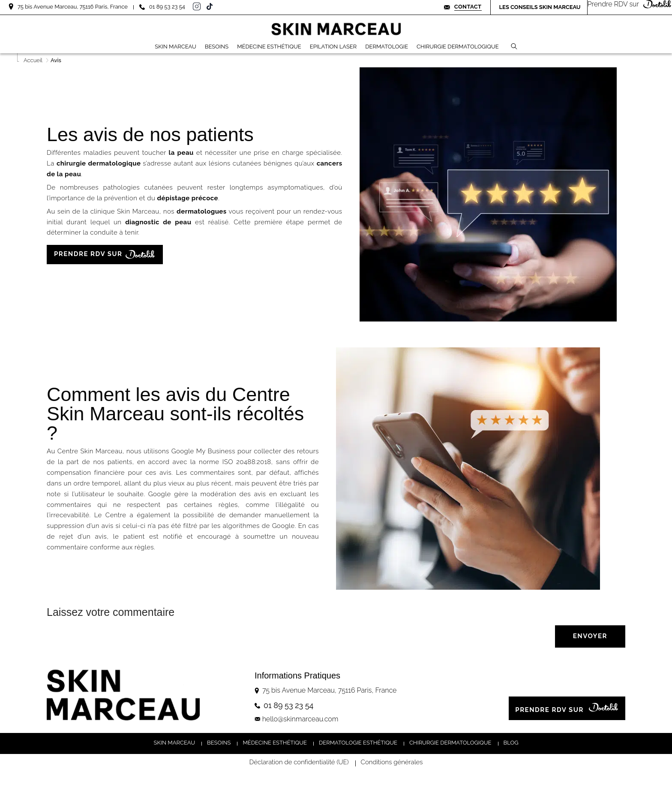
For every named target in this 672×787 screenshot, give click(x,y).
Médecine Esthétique (275, 743)
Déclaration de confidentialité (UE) (299, 763)
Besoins (219, 743)
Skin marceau (175, 743)
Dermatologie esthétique (358, 743)
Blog (511, 743)
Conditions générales (392, 763)
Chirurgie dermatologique (450, 743)
